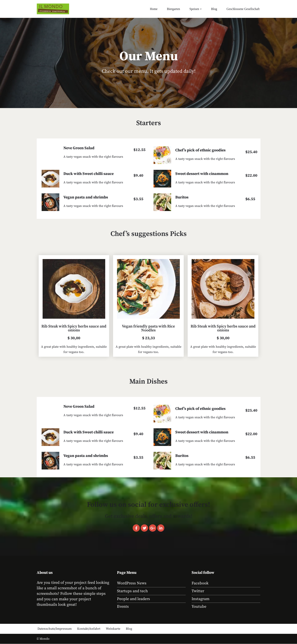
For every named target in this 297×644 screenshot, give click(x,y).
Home (153, 9)
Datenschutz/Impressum (55, 629)
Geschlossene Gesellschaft (243, 9)
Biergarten (173, 9)
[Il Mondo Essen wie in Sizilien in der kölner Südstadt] (53, 9)
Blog (214, 9)
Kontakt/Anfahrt (89, 629)
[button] (200, 9)
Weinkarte (113, 629)
